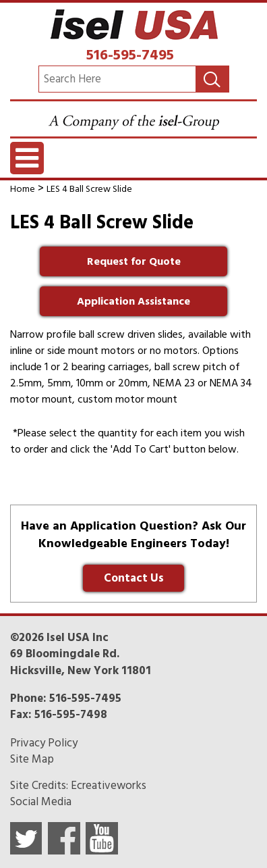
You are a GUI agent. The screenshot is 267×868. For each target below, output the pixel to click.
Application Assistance (133, 301)
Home (23, 189)
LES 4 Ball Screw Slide (89, 189)
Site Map (32, 759)
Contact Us (134, 578)
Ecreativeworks (109, 786)
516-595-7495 (130, 55)
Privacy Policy (44, 743)
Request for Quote (134, 261)
